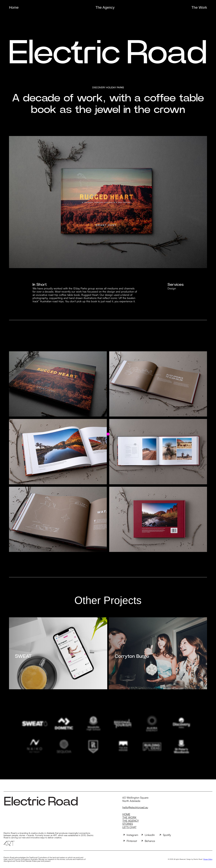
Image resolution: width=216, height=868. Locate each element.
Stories (128, 824)
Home (14, 7)
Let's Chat (129, 827)
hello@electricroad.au (135, 807)
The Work (199, 7)
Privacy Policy (208, 859)
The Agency (105, 7)
